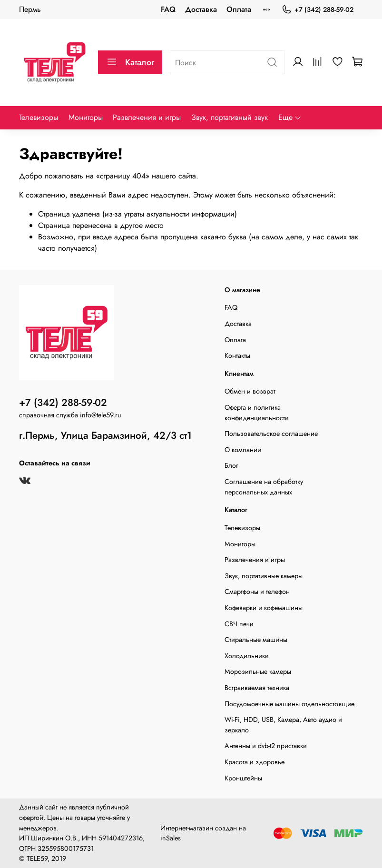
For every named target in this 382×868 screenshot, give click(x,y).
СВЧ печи (239, 624)
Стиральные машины (256, 640)
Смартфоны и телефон (257, 592)
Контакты (237, 355)
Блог (231, 465)
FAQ (168, 9)
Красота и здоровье (255, 762)
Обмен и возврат (250, 391)
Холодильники (247, 656)
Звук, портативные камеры (264, 576)
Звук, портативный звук (230, 117)
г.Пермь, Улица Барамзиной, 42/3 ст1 (105, 435)
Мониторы (86, 117)
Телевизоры (39, 117)
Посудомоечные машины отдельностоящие (289, 704)
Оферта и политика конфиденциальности (257, 413)
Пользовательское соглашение (271, 434)
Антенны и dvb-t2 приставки (266, 746)
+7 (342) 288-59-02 (318, 10)
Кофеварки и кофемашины (264, 608)
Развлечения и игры (147, 117)
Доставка (201, 9)
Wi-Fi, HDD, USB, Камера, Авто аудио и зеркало (283, 725)
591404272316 (121, 838)
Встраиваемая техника (257, 688)
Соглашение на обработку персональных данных (264, 487)
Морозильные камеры (258, 671)
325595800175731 (66, 848)
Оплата (239, 9)
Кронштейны (243, 778)
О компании (243, 450)
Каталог (130, 62)
